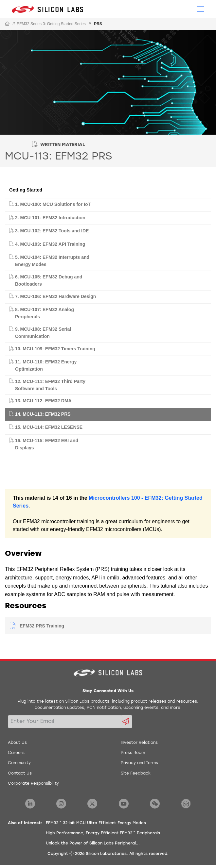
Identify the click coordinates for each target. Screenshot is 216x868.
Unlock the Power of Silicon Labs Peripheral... (93, 843)
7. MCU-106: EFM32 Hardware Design (55, 296)
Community (19, 763)
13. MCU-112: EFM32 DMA (43, 401)
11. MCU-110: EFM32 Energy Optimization (46, 365)
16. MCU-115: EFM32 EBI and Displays (47, 444)
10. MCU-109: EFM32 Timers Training (55, 349)
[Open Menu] (201, 8)
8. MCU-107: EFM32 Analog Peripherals (45, 313)
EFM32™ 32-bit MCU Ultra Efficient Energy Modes (96, 823)
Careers (16, 753)
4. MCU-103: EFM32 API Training (50, 244)
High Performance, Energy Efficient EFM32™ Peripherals (103, 833)
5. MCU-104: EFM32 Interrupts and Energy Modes (52, 261)
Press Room (133, 753)
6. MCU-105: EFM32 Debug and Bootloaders (49, 280)
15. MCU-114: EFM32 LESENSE (49, 427)
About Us (17, 743)
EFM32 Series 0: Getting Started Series (51, 24)
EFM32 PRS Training (42, 626)
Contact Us (20, 774)
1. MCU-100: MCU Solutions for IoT (53, 204)
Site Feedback (136, 774)
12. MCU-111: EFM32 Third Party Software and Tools (50, 385)
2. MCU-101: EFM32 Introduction (50, 218)
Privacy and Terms (139, 763)
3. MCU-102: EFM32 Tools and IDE (52, 231)
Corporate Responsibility (33, 784)
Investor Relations (139, 743)
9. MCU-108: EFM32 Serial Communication (43, 333)
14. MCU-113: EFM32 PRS (43, 414)
